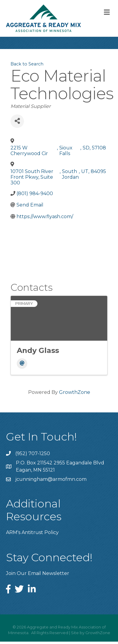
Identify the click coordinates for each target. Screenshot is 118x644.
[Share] (17, 121)
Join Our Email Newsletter (38, 573)
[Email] (22, 364)
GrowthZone (75, 392)
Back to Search (27, 64)
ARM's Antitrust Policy (32, 532)
